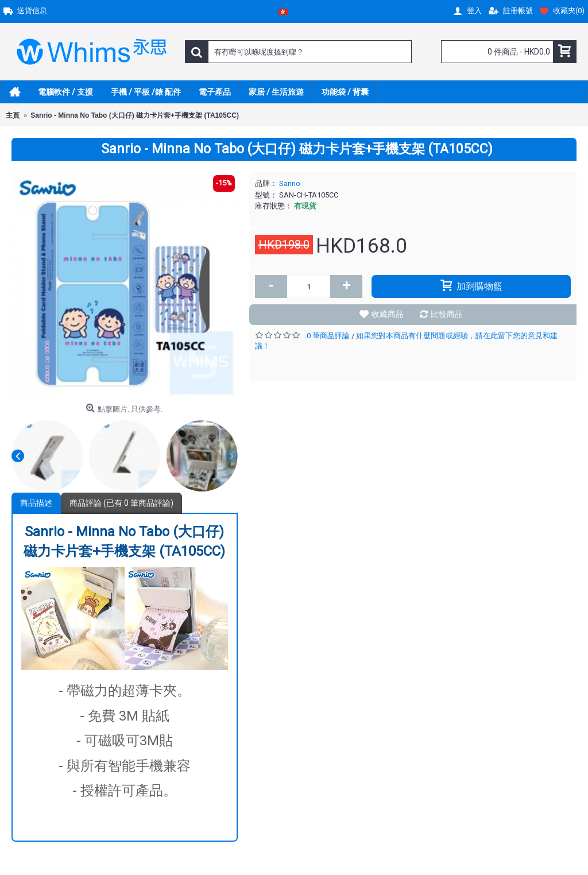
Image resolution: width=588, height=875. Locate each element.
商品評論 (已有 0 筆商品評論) (121, 503)
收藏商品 (388, 314)
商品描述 (36, 503)
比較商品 (447, 314)
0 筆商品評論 (328, 336)
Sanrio (290, 183)
